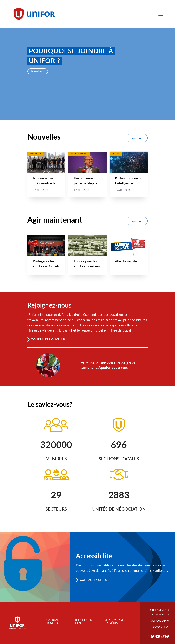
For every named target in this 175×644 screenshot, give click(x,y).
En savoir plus (38, 71)
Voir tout (137, 138)
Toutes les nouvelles (48, 339)
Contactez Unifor (95, 580)
